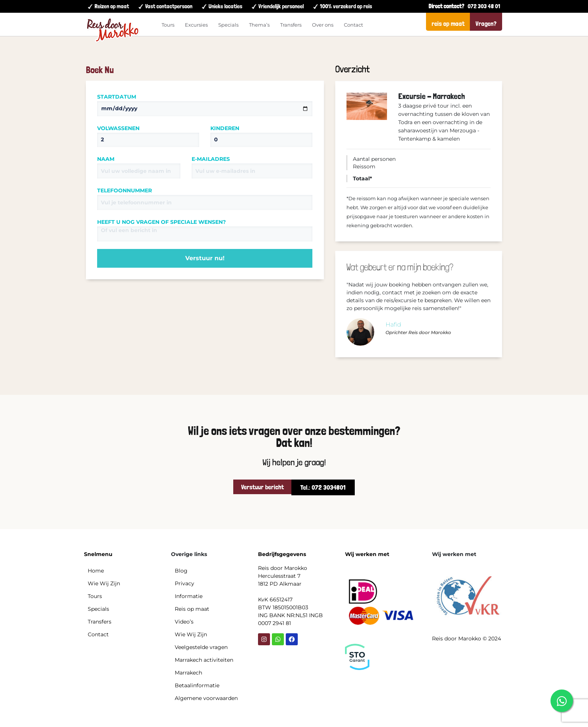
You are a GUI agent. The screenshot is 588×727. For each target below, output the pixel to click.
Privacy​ (184, 583)
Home (96, 571)
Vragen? (486, 23)
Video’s (184, 622)
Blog (181, 571)
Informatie (189, 596)
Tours (168, 25)
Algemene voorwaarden (206, 698)
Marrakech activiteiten (204, 660)
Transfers (291, 25)
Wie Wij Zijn (104, 583)
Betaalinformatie (197, 685)
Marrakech (188, 673)
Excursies (196, 25)
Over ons (323, 25)
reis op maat (448, 23)
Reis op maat (192, 609)
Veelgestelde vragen (201, 647)
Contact (353, 25)
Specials (228, 25)
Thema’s (259, 25)
